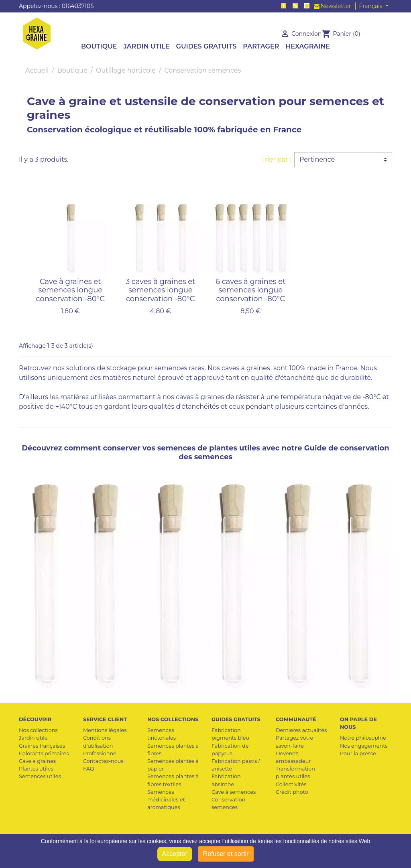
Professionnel (100, 753)
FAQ (89, 769)
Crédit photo (292, 792)
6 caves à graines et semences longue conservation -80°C (250, 290)
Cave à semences (234, 792)
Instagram (307, 6)
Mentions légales (105, 730)
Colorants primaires (44, 753)
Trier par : (276, 159)
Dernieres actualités (301, 730)
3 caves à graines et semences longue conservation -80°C (161, 290)
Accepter (175, 854)
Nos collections (38, 730)
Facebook (284, 6)
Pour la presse (358, 753)
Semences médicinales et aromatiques (166, 800)
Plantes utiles (36, 769)
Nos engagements (364, 746)
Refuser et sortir (226, 854)
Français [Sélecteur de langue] (372, 6)
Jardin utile (33, 738)
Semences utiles (40, 776)
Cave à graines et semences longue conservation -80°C (70, 290)
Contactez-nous (103, 761)
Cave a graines (37, 761)
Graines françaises (42, 746)
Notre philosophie (363, 738)
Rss (295, 6)
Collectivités (291, 784)
